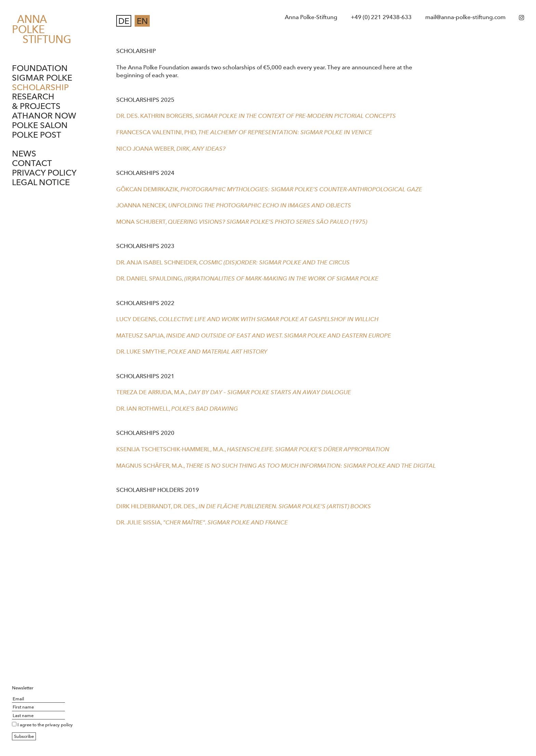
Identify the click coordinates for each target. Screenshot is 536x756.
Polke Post (37, 135)
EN (142, 21)
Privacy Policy (44, 173)
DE (124, 21)
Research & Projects (36, 101)
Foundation (40, 68)
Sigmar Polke (42, 78)
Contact (32, 163)
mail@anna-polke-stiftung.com (465, 17)
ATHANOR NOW (44, 116)
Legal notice (41, 182)
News (24, 154)
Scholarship (40, 87)
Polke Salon (40, 125)
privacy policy (59, 725)
